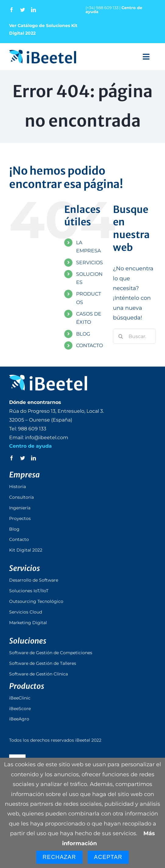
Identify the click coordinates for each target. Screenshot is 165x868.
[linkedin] (33, 10)
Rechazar (59, 857)
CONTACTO (90, 345)
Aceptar (108, 857)
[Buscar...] (134, 336)
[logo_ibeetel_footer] (48, 378)
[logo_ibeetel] (43, 53)
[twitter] (23, 10)
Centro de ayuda (30, 446)
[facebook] (12, 10)
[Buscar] (121, 336)
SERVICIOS (90, 263)
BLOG (83, 334)
